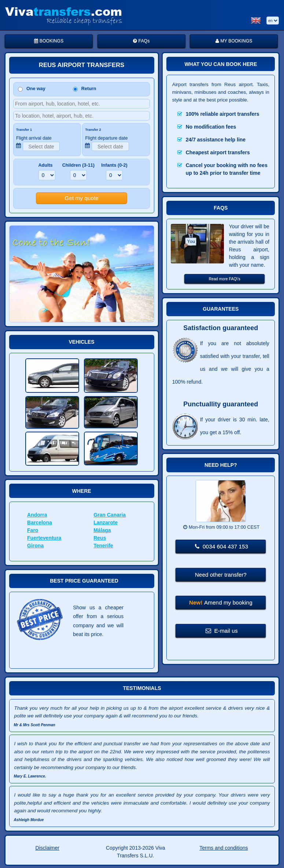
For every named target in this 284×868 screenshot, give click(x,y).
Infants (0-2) (114, 165)
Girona (35, 546)
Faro (33, 530)
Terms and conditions (224, 848)
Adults (45, 165)
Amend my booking (221, 603)
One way (32, 89)
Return (85, 89)
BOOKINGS (49, 41)
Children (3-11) (78, 165)
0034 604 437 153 (222, 546)
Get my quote (81, 198)
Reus (100, 538)
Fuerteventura (44, 538)
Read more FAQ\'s (225, 279)
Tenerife (103, 546)
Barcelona (40, 522)
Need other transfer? (221, 575)
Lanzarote (106, 522)
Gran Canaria (110, 515)
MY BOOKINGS (234, 41)
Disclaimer (47, 848)
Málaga (102, 530)
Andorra (37, 515)
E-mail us (222, 631)
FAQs (141, 41)
